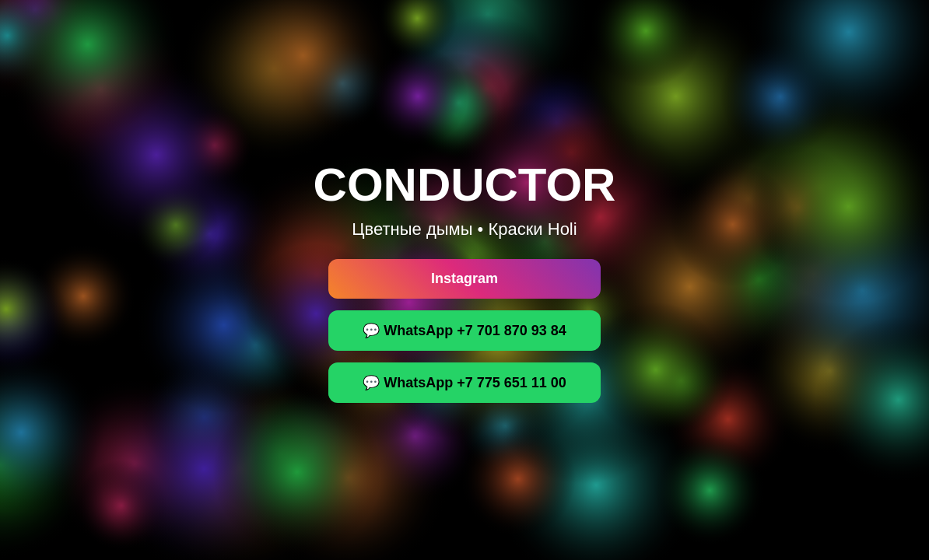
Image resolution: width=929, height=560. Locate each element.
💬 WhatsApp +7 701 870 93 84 (464, 331)
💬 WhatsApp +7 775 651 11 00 (464, 383)
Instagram (464, 278)
